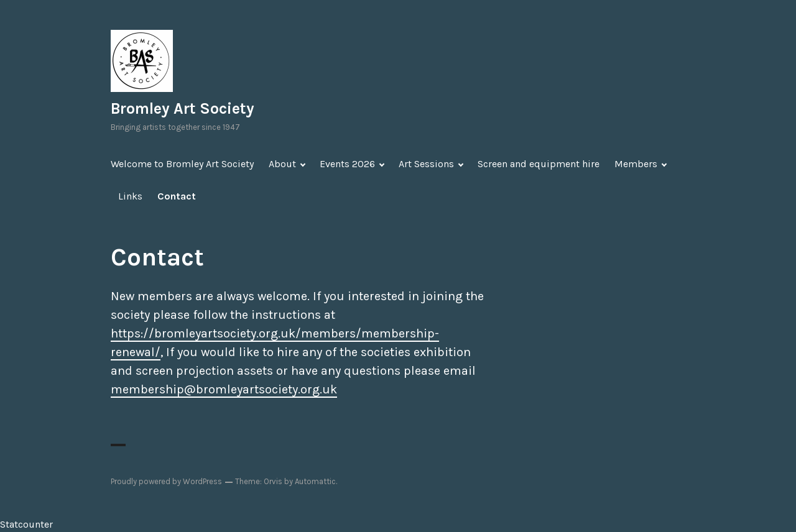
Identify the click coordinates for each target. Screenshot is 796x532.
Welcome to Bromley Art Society (182, 164)
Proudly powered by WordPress (166, 481)
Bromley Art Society (183, 108)
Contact (177, 196)
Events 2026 (347, 164)
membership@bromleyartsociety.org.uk (224, 389)
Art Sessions (426, 164)
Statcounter (26, 524)
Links (130, 196)
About (282, 164)
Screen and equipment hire (539, 164)
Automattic (315, 481)
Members (636, 164)
